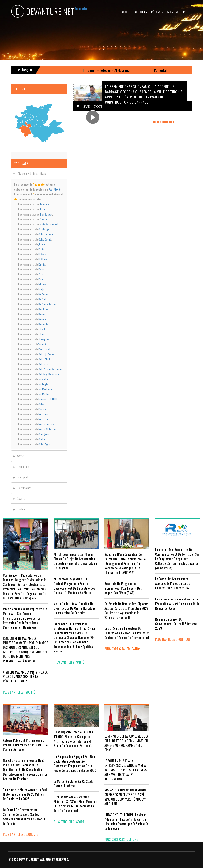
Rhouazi (42, 279)
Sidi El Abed (44, 359)
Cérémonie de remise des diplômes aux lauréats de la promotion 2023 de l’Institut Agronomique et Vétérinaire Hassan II (127, 611)
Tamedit (42, 344)
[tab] (39, 173)
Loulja (41, 289)
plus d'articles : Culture (121, 839)
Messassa (43, 419)
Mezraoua (43, 414)
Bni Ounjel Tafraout (48, 304)
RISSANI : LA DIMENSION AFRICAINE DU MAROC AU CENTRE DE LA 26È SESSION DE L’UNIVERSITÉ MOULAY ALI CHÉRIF (126, 797)
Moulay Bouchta (46, 424)
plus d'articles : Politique (173, 639)
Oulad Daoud (45, 239)
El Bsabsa (43, 254)
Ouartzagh (44, 229)
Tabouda (42, 334)
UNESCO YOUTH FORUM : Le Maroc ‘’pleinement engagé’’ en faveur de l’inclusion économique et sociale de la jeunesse (126, 822)
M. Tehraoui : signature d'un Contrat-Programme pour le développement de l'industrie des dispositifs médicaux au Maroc (74, 586)
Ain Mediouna (45, 389)
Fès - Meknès (55, 189)
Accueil (126, 12)
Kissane (42, 409)
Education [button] (22, 467)
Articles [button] (141, 12)
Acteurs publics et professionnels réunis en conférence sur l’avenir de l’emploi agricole (25, 745)
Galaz (41, 404)
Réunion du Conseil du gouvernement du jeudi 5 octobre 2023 (176, 624)
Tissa (42, 209)
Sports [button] (20, 498)
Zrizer (41, 274)
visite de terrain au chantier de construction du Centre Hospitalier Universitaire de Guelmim (75, 608)
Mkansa (42, 284)
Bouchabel (44, 309)
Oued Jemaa (44, 434)
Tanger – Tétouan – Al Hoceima (114, 70)
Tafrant (42, 329)
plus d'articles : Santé (69, 662)
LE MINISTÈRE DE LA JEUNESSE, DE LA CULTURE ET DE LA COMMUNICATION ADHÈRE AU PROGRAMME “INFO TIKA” (126, 743)
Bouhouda (43, 324)
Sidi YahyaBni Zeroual (49, 374)
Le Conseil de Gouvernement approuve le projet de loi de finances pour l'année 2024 (173, 583)
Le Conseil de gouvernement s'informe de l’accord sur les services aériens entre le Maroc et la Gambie (24, 817)
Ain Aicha (43, 379)
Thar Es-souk (46, 214)
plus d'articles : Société (19, 692)
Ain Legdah (44, 384)
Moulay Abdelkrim (47, 429)
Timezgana (44, 339)
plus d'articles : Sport (69, 822)
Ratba (41, 269)
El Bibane (43, 259)
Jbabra (42, 244)
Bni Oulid (43, 299)
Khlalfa (42, 264)
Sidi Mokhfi (44, 364)
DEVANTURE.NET (43, 12)
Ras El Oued (44, 349)
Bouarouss (43, 319)
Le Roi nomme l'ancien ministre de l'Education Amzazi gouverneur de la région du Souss (177, 604)
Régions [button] (157, 12)
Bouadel (42, 314)
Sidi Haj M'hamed (47, 354)
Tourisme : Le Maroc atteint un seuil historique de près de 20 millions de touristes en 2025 (25, 794)
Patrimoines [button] (23, 488)
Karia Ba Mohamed (49, 224)
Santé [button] (19, 456)
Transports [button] (22, 477)
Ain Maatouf (44, 394)
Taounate (44, 204)
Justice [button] (20, 509)
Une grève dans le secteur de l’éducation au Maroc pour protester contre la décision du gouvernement (127, 633)
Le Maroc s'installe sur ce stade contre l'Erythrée (73, 784)
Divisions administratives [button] (30, 173)
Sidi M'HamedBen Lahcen (51, 369)
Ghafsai (44, 219)
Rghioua (42, 249)
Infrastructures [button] (178, 12)
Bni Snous (43, 294)
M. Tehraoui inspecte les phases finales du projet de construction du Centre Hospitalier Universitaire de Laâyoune (75, 561)
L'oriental (167, 70)
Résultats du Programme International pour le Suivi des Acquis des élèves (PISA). (123, 588)
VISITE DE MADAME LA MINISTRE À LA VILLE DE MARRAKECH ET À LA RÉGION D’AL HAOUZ (25, 677)
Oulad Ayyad (45, 444)
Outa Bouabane (46, 234)
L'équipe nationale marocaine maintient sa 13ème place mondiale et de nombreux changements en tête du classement (75, 804)
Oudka (42, 439)
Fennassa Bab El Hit (48, 399)
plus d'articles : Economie (20, 834)
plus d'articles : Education (123, 649)
